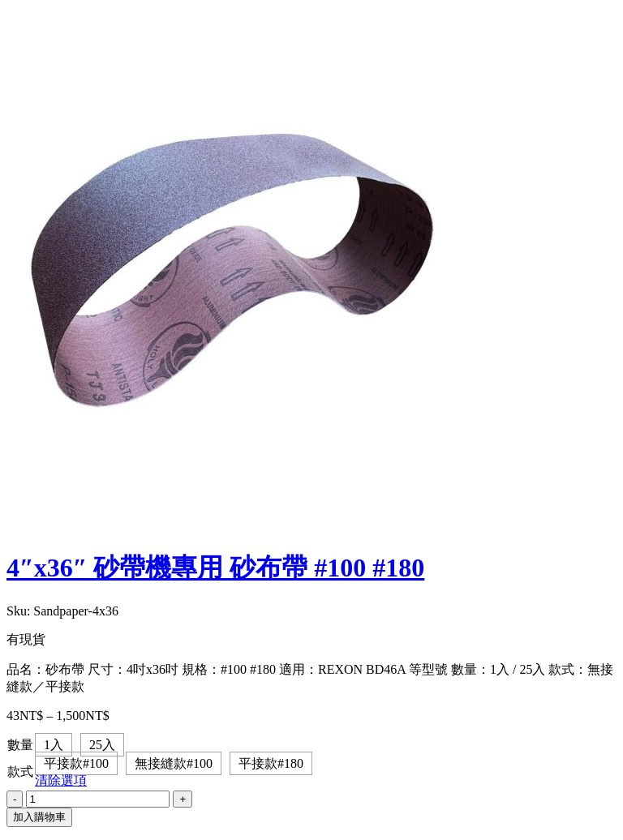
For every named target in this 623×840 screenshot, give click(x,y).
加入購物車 (39, 817)
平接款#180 (271, 763)
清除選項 (61, 780)
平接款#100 (76, 763)
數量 (20, 745)
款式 (20, 771)
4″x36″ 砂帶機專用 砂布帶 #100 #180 (215, 568)
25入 (102, 745)
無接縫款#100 (174, 763)
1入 (54, 745)
